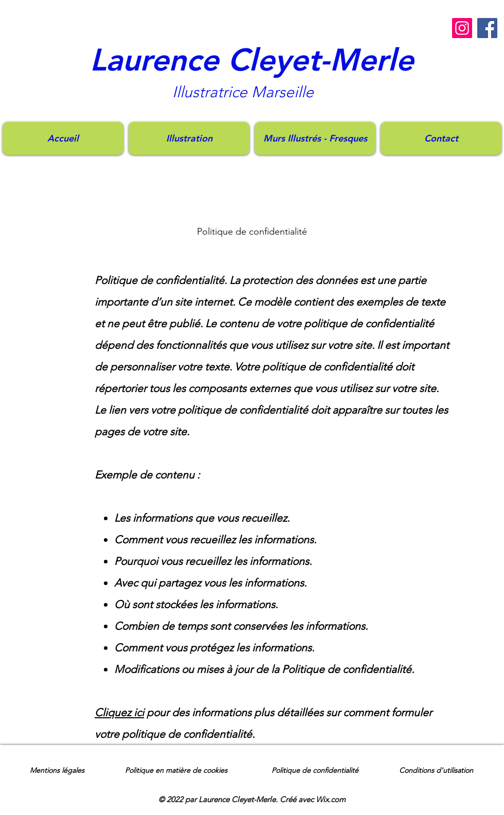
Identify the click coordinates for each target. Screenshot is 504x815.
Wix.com (331, 799)
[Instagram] (462, 28)
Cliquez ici (119, 712)
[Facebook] (487, 28)
